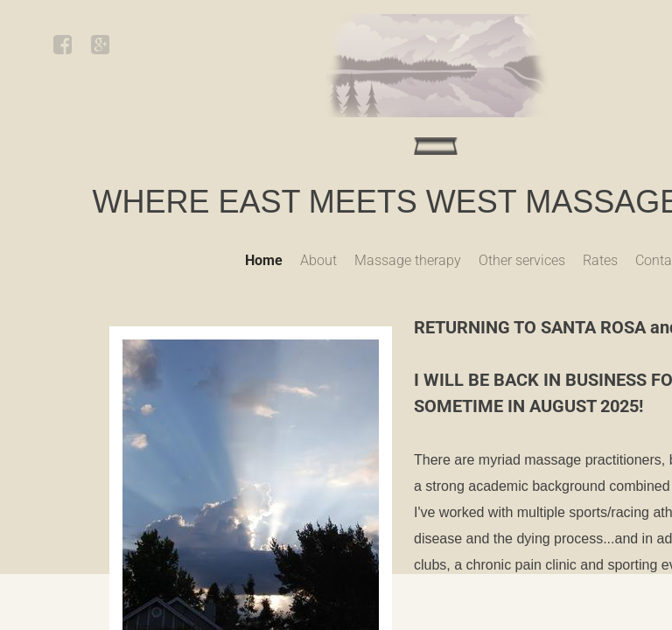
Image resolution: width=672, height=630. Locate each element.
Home (264, 260)
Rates (600, 260)
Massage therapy (408, 260)
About (318, 260)
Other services (522, 260)
